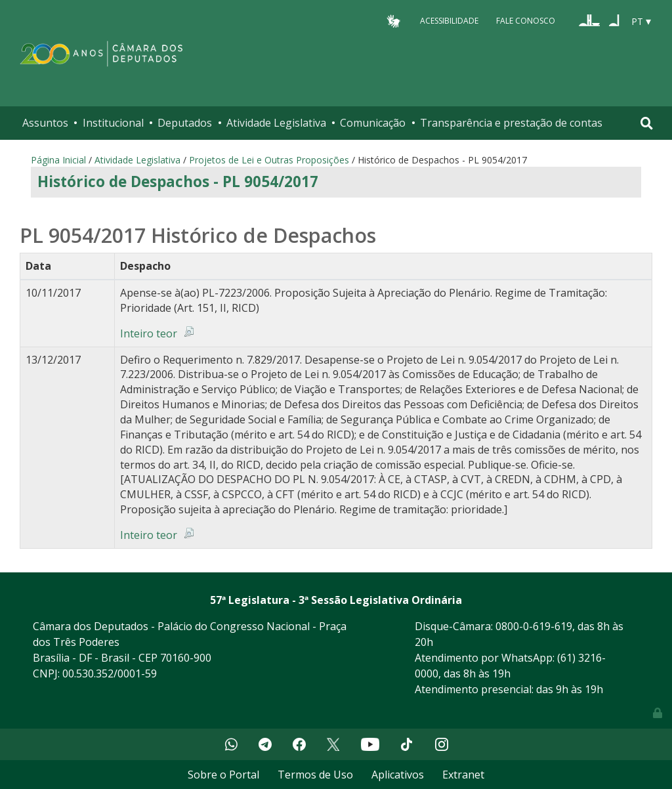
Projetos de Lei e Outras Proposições (269, 160)
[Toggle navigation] (647, 123)
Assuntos (45, 123)
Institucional (113, 123)
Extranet (463, 775)
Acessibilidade (449, 21)
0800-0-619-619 (534, 626)
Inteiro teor (149, 333)
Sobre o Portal (223, 775)
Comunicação (373, 123)
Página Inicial (58, 160)
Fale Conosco (526, 21)
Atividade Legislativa (276, 123)
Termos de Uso (315, 775)
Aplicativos (398, 775)
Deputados (185, 123)
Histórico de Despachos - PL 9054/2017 (178, 181)
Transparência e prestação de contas (511, 123)
